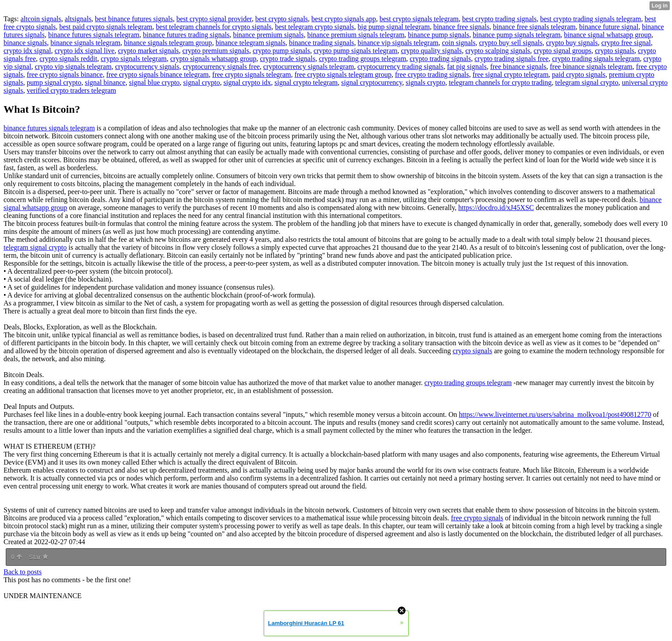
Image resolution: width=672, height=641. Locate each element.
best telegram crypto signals (315, 27)
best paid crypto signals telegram (106, 27)
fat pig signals (467, 67)
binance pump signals (439, 35)
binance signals (25, 43)
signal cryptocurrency (372, 82)
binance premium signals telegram (356, 35)
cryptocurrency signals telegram (309, 67)
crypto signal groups (563, 51)
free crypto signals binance (65, 74)
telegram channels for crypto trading (500, 82)
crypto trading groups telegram (363, 59)
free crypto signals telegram (251, 74)
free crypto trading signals (432, 74)
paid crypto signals (579, 74)
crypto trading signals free (512, 59)
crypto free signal (626, 43)
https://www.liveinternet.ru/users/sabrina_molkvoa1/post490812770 (555, 414)
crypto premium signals (216, 51)
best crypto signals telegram (419, 19)
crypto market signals (148, 51)
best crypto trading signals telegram (590, 19)
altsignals (78, 19)
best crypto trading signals (499, 19)
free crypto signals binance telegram (157, 74)
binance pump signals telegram (517, 35)
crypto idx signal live (85, 51)
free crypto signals (477, 518)
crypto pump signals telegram (356, 51)
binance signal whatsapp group (608, 35)
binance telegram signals (251, 43)
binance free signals (461, 27)
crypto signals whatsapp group (213, 59)
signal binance (105, 82)
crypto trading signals (440, 59)
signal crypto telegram (306, 82)
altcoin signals (41, 19)
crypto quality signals (431, 51)
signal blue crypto (154, 82)
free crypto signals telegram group (343, 74)
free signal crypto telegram (510, 74)
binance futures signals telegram (94, 35)
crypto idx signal (27, 51)
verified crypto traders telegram (71, 90)
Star (38, 557)
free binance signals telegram (591, 67)
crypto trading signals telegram (596, 59)
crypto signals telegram (134, 59)
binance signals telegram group (168, 43)
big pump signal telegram (394, 27)
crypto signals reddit (68, 59)
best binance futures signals (134, 19)
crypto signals (614, 51)
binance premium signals (268, 35)
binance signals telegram (85, 43)
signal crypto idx (247, 82)
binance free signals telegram (534, 27)
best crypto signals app (344, 19)
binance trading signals (322, 43)
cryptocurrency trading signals (401, 67)
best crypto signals (282, 19)
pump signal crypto (54, 82)
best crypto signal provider (214, 19)
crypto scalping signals (498, 51)
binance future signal (609, 27)
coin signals (459, 43)
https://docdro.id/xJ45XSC (496, 208)
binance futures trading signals (186, 35)
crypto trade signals (287, 59)
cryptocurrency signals (147, 67)
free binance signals (518, 67)
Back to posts (23, 572)
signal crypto (202, 82)
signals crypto (425, 82)
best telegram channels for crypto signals (214, 27)
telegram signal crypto (587, 82)
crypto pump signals (281, 51)
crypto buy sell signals (511, 43)
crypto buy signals (572, 43)
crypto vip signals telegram (73, 67)
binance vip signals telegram (398, 43)
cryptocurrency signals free (221, 67)
